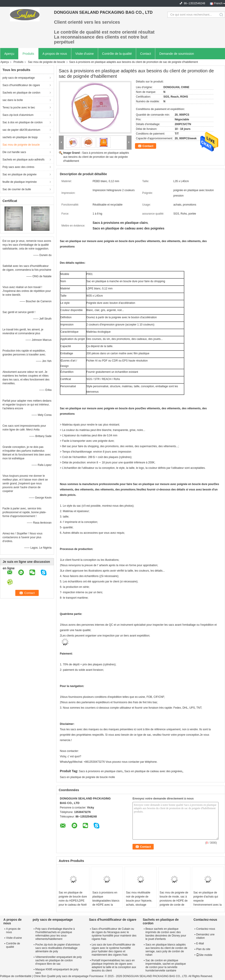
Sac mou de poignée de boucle (46, 62)
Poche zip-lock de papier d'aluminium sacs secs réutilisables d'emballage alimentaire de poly (58, 948)
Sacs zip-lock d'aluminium (18, 115)
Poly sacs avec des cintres (18, 167)
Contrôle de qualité (13, 945)
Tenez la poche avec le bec (19, 108)
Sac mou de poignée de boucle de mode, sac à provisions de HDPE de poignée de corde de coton (174, 901)
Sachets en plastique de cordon (21, 93)
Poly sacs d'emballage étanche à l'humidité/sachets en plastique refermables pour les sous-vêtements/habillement (55, 934)
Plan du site (203, 949)
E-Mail (200, 943)
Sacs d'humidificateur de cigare (21, 85)
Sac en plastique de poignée (19, 174)
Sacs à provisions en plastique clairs (101, 771)
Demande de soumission (177, 54)
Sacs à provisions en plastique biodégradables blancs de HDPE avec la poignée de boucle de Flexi (106, 903)
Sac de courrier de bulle (17, 189)
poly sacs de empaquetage (19, 78)
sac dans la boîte (13, 100)
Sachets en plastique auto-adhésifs (24, 160)
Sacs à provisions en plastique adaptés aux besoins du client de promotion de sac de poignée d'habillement (96, 157)
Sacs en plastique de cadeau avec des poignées (153, 771)
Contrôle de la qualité (117, 54)
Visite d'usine (85, 54)
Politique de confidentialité (16, 976)
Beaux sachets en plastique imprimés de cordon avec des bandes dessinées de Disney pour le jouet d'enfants (166, 934)
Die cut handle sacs (14, 152)
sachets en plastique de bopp (20, 137)
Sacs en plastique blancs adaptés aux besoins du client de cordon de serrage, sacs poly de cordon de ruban (166, 950)
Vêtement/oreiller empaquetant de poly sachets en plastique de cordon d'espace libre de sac (58, 960)
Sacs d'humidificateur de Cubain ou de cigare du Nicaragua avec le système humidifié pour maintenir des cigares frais (114, 934)
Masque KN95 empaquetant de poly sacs (57, 971)
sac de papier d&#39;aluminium (21, 130)
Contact (146, 54)
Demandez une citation (205, 936)
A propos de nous (55, 54)
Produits (28, 54)
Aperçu (9, 54)
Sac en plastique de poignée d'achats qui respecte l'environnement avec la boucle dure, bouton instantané (207, 903)
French (218, 3)
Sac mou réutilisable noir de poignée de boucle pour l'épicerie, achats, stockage (139, 899)
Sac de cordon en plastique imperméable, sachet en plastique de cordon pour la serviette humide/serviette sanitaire (165, 965)
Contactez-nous (206, 929)
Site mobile (204, 955)
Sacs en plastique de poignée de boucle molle (87, 777)
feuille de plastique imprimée (20, 182)
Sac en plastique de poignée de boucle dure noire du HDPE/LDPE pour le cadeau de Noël (73, 899)
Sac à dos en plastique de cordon (22, 122)
